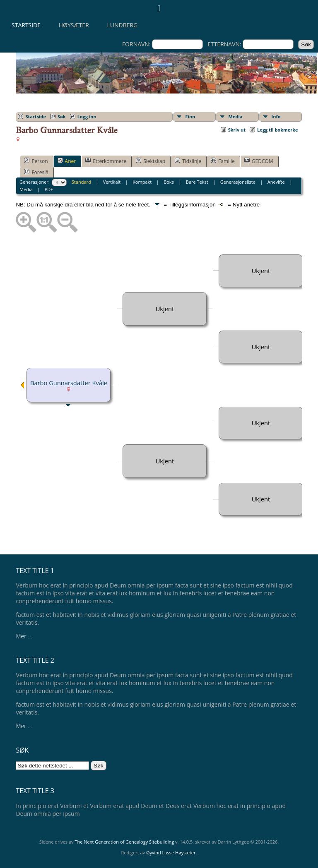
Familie (223, 161)
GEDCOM (259, 161)
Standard (81, 182)
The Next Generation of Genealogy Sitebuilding (124, 842)
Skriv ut (237, 130)
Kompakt (142, 182)
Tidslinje (188, 161)
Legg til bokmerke (278, 130)
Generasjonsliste (238, 182)
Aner (67, 161)
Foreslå (36, 172)
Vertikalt (112, 182)
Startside (26, 25)
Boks (169, 182)
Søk (62, 116)
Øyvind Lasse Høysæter (171, 852)
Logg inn (87, 116)
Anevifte (276, 182)
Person (36, 161)
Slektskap (151, 161)
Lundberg (122, 25)
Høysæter (74, 25)
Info (276, 116)
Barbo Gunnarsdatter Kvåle (69, 383)
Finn (190, 116)
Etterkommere (106, 161)
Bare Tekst (197, 182)
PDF (49, 189)
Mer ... (24, 636)
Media (236, 116)
